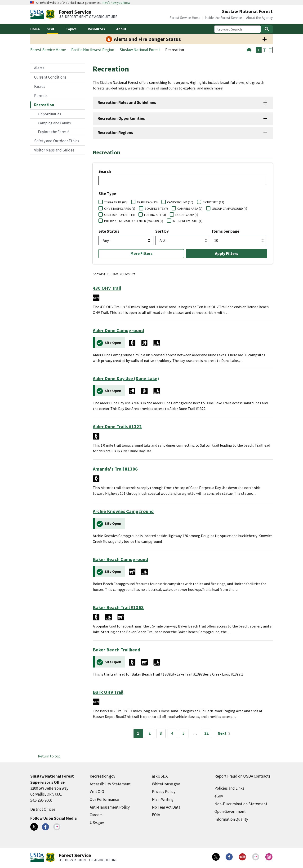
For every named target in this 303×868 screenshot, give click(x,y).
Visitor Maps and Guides (54, 150)
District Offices (43, 809)
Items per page (226, 231)
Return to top (49, 756)
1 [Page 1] (138, 733)
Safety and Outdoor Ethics (57, 141)
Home (35, 29)
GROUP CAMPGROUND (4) (229, 209)
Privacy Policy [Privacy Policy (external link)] (164, 792)
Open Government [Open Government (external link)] (230, 811)
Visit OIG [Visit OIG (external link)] (97, 792)
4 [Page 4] (172, 733)
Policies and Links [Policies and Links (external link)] (229, 788)
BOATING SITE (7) (156, 209)
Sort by (162, 231)
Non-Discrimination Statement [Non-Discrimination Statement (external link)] (241, 804)
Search (105, 171)
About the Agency (259, 18)
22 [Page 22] (206, 733)
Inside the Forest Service (223, 18)
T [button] (259, 50)
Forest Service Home (185, 18)
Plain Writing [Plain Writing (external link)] (163, 799)
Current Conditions (50, 77)
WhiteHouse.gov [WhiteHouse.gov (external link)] (166, 784)
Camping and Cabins (54, 123)
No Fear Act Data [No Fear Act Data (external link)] (166, 807)
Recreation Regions (115, 133)
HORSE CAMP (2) (187, 215)
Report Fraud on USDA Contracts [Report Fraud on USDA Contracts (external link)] (242, 776)
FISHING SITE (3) (155, 215)
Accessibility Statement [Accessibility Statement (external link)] (110, 784)
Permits (41, 96)
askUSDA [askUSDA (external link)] (160, 776)
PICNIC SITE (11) (213, 202)
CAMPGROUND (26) (180, 202)
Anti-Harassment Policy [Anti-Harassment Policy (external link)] (110, 807)
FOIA (156, 815)
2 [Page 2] (149, 733)
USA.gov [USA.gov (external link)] (97, 823)
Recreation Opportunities (121, 118)
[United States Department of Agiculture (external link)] (38, 14)
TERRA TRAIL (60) (116, 202)
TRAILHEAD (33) (147, 202)
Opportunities (49, 114)
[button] (249, 50)
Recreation (44, 105)
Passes (40, 86)
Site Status (109, 231)
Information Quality (231, 819)
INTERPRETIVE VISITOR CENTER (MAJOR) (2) (134, 221)
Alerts (39, 68)
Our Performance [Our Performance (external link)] (104, 799)
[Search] (267, 29)
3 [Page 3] (161, 733)
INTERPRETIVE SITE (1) (187, 221)
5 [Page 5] (184, 733)
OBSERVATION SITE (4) (119, 215)
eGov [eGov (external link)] (219, 796)
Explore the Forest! (53, 132)
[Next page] (225, 734)
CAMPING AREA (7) (190, 209)
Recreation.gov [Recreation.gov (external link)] (102, 776)
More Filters (141, 254)
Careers (96, 815)
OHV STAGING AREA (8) (120, 209)
